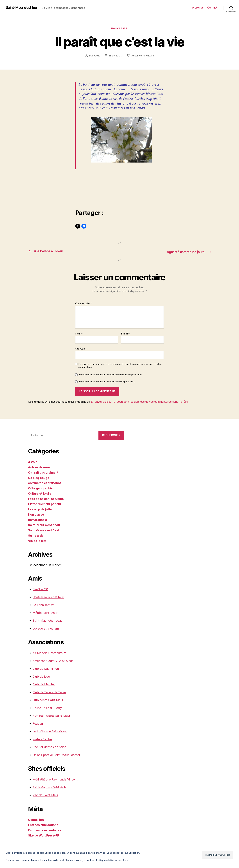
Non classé (120, 29)
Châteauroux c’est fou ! (50, 597)
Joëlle (96, 56)
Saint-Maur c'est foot (44, 530)
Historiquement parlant (46, 504)
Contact (212, 8)
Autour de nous (40, 467)
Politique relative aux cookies (113, 860)
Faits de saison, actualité (47, 499)
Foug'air (38, 724)
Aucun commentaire (143, 56)
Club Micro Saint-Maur (49, 700)
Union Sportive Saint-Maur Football (59, 755)
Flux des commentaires (46, 830)
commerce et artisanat (45, 483)
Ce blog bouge (39, 478)
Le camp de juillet (42, 509)
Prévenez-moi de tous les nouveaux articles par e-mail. (107, 382)
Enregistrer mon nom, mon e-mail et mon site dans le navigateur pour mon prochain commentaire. (120, 366)
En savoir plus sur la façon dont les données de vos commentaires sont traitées (139, 402)
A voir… (34, 462)
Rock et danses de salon (51, 747)
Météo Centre (43, 739)
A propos (198, 8)
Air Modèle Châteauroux (50, 653)
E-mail (125, 334)
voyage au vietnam (47, 629)
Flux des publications (44, 825)
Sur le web (36, 536)
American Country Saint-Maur (55, 661)
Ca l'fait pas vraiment (44, 473)
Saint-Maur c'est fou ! (24, 8)
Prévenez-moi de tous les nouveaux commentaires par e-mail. (111, 375)
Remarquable (38, 520)
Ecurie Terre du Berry (48, 708)
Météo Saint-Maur (46, 613)
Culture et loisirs (41, 494)
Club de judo (42, 677)
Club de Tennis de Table (50, 692)
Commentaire (84, 304)
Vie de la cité (38, 541)
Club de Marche (44, 684)
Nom (79, 334)
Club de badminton (47, 669)
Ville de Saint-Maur (47, 795)
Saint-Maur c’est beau (49, 621)
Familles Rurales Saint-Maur (53, 716)
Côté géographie (41, 488)
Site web (80, 349)
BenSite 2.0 (41, 589)
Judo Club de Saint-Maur (51, 731)
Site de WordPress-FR (45, 836)
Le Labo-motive (44, 605)
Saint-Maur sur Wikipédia (52, 787)
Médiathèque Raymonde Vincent (57, 780)
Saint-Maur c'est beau (45, 525)
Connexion (36, 820)
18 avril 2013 (116, 56)
